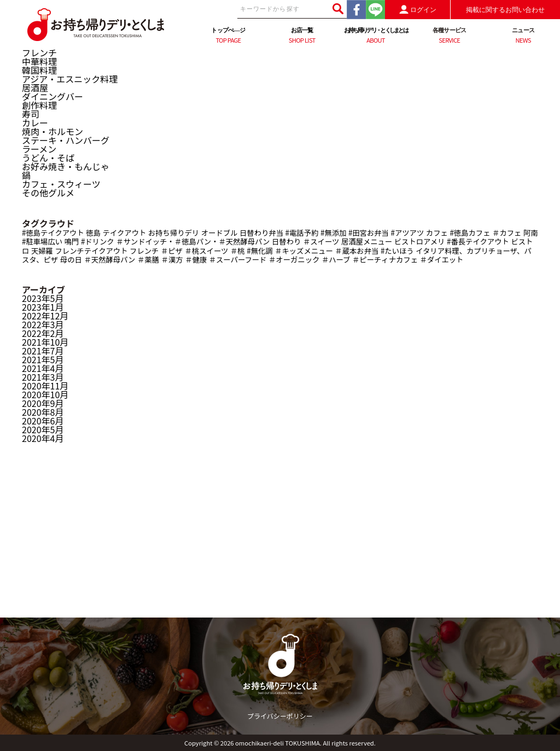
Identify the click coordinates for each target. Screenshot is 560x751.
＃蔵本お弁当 (357, 251)
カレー (35, 123)
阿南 (531, 233)
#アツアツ (408, 233)
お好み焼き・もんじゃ (66, 166)
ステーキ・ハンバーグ (66, 140)
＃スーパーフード (238, 260)
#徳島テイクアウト (53, 233)
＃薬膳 (148, 260)
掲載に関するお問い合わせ (505, 10)
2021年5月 (43, 359)
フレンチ (39, 53)
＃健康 (196, 260)
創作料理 (39, 105)
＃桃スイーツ (207, 251)
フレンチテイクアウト (92, 251)
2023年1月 (43, 307)
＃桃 (238, 251)
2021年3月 (43, 377)
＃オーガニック (294, 260)
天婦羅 (42, 251)
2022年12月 (45, 316)
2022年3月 (43, 324)
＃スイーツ (321, 241)
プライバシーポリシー (280, 716)
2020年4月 (43, 438)
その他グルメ (48, 193)
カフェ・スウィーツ (61, 184)
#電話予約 (302, 233)
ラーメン (39, 149)
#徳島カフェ (470, 233)
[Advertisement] (280, 541)
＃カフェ (507, 233)
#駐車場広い (42, 241)
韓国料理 (39, 70)
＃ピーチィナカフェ (385, 260)
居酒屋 (35, 88)
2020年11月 (45, 386)
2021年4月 (43, 368)
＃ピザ (172, 251)
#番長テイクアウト (478, 241)
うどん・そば (48, 158)
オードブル (220, 233)
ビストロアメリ (420, 241)
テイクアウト (125, 233)
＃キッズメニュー (304, 251)
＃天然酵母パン (109, 260)
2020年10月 (45, 394)
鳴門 (72, 241)
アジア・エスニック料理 (70, 79)
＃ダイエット (442, 260)
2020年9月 (43, 403)
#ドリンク (98, 241)
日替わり (286, 241)
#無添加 (333, 233)
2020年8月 (43, 412)
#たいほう (397, 251)
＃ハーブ (336, 260)
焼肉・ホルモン (52, 131)
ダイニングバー (52, 96)
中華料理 (39, 61)
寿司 (31, 114)
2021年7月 (43, 351)
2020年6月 (43, 421)
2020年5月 (43, 429)
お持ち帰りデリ (174, 233)
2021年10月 (45, 342)
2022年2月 (43, 333)
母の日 (71, 260)
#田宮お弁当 (369, 233)
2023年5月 (43, 298)
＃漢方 (172, 260)
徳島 (93, 233)
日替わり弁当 (261, 233)
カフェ (437, 233)
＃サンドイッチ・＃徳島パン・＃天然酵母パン (193, 241)
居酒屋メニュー (367, 241)
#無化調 (259, 251)
